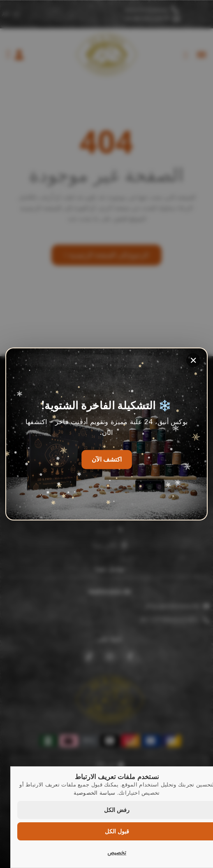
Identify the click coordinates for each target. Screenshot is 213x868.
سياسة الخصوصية (94, 793)
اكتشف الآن (107, 460)
